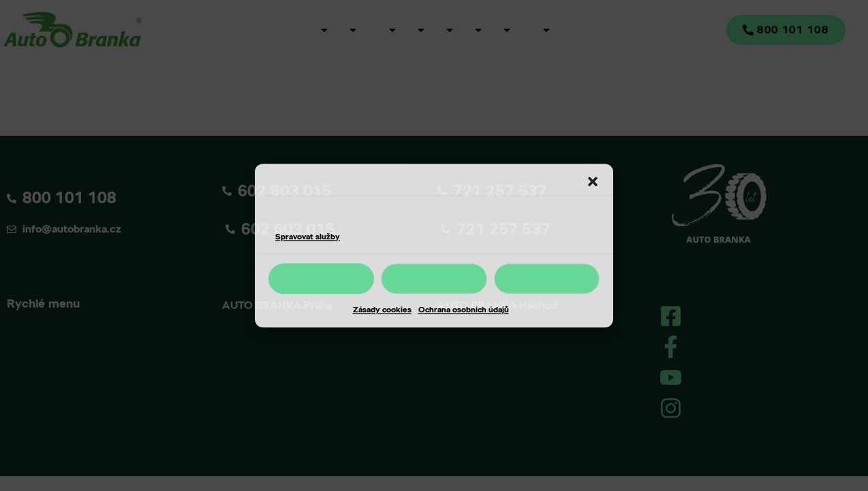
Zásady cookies (382, 309)
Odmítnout (434, 279)
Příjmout (321, 279)
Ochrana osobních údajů (464, 309)
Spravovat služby (308, 236)
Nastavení (547, 279)
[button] (593, 182)
